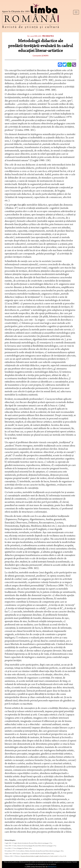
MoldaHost (52, 867)
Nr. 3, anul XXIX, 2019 (34, 36)
